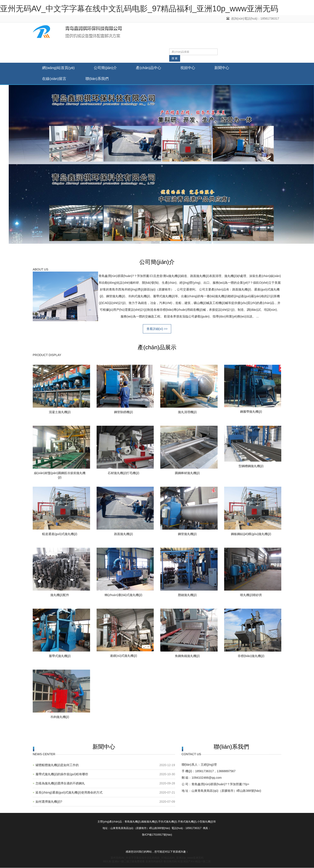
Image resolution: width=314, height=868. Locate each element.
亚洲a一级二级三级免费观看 (128, 862)
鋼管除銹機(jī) (123, 412)
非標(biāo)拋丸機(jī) (251, 656)
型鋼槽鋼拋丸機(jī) (251, 466)
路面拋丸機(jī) (123, 534)
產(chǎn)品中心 (150, 68)
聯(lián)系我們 (98, 79)
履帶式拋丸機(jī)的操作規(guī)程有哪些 (62, 775)
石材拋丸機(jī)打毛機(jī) (124, 473)
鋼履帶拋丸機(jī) (251, 412)
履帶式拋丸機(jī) (60, 656)
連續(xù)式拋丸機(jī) (123, 656)
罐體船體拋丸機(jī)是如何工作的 (57, 765)
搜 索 (175, 58)
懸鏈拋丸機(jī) (187, 595)
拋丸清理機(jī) (187, 412)
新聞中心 (225, 68)
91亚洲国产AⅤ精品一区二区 (194, 862)
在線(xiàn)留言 (55, 79)
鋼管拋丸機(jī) (187, 534)
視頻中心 (190, 68)
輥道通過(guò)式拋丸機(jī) (60, 534)
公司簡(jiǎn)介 (106, 68)
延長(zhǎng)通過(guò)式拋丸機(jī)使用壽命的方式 (69, 793)
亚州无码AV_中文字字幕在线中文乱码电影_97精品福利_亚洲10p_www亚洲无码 (139, 9)
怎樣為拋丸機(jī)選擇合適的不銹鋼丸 (60, 784)
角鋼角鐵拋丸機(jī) (187, 656)
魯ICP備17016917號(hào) (157, 835)
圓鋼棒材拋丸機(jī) (187, 473)
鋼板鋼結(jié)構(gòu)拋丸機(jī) (251, 534)
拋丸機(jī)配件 (60, 595)
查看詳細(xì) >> (157, 329)
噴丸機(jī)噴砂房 (251, 595)
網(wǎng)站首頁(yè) (59, 68)
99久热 (107, 862)
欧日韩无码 (170, 862)
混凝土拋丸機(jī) (60, 412)
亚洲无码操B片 (154, 862)
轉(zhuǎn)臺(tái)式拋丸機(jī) (123, 595)
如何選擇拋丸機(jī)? (49, 802)
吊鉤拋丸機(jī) (60, 717)
